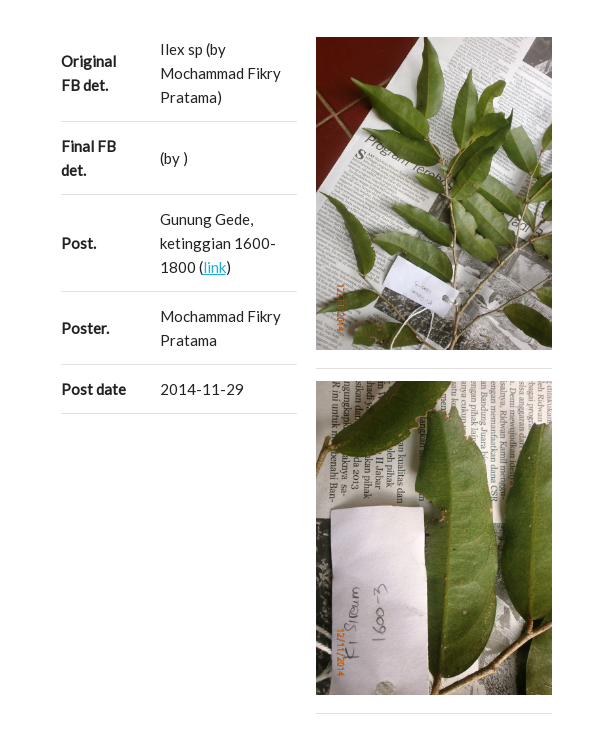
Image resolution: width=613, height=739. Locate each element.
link (214, 267)
